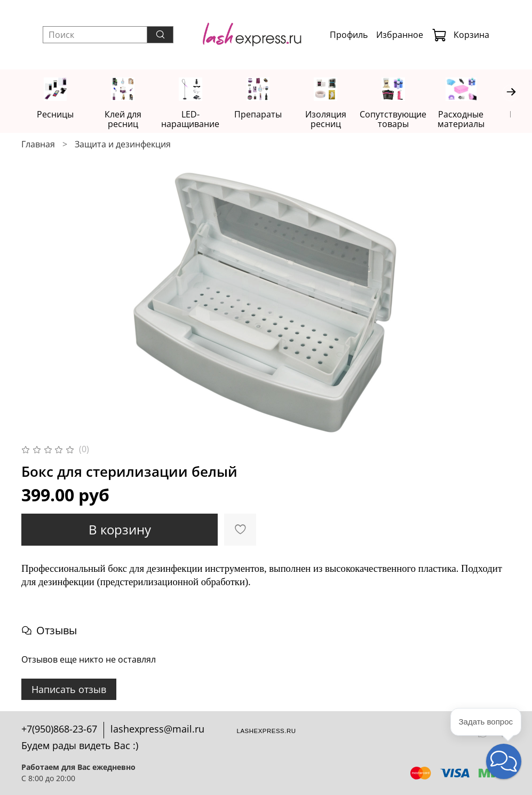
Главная (38, 145)
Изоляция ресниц (336, 120)
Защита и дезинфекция (123, 145)
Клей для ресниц (126, 115)
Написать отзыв (69, 690)
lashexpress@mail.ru (157, 729)
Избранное (400, 35)
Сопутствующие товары (406, 120)
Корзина (460, 35)
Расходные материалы (476, 120)
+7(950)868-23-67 (59, 729)
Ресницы (56, 115)
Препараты (266, 115)
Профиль (349, 35)
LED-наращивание (196, 120)
